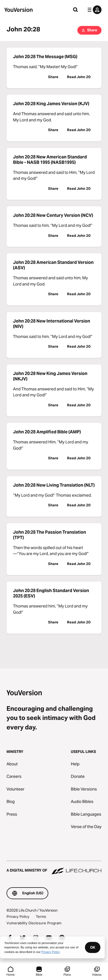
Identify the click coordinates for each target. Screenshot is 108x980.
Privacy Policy (18, 916)
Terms (41, 916)
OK (93, 947)
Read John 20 (79, 77)
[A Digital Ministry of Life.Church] (54, 868)
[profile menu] (93, 10)
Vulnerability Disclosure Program (34, 923)
